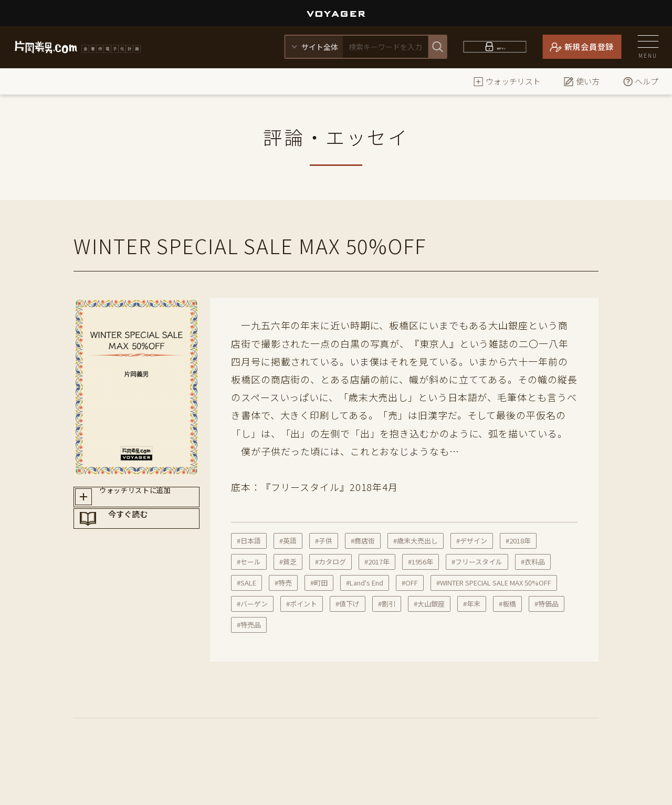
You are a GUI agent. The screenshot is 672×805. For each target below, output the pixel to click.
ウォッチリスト (507, 81)
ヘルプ (640, 81)
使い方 (581, 81)
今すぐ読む (146, 537)
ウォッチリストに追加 (146, 500)
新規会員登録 (589, 46)
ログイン (501, 46)
